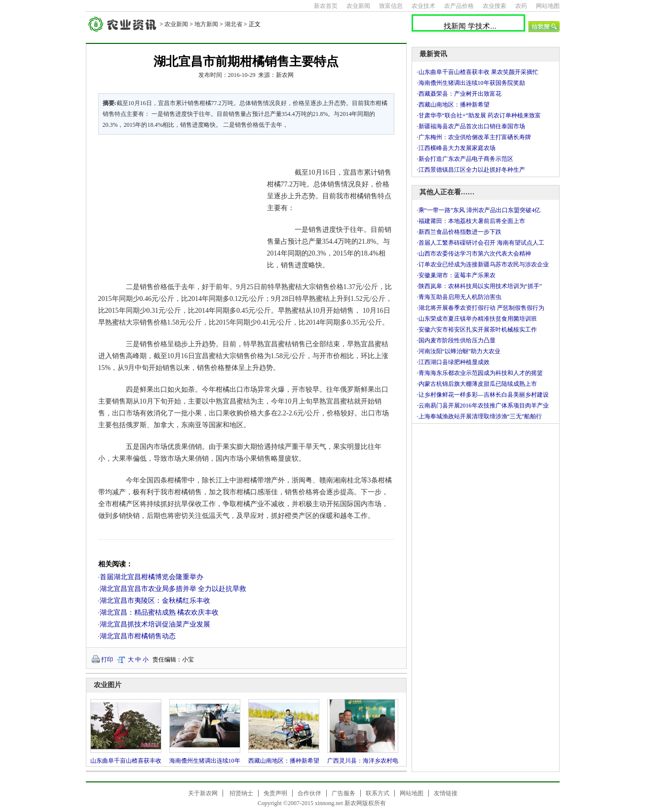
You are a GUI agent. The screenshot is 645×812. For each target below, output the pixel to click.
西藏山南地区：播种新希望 (284, 761)
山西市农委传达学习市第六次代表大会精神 (475, 254)
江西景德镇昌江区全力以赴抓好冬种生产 (472, 170)
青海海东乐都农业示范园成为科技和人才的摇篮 (481, 373)
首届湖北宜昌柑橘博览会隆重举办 (152, 577)
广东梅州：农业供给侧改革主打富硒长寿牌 (475, 137)
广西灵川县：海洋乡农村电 (363, 761)
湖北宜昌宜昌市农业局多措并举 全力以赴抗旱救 (173, 589)
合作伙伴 (309, 793)
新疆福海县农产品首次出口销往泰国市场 (472, 126)
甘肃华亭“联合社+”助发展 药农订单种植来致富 (480, 115)
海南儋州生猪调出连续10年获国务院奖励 (472, 83)
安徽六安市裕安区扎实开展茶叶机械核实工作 (478, 330)
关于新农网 (203, 793)
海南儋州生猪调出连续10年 (205, 761)
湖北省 (233, 24)
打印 (107, 660)
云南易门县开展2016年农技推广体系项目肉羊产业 (484, 406)
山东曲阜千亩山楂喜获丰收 (126, 761)
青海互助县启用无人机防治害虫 (460, 297)
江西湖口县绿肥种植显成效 (454, 362)
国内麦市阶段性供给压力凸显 (457, 340)
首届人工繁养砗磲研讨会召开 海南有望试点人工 (481, 243)
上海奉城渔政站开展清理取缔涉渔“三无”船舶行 (480, 416)
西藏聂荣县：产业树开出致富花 (460, 94)
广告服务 (343, 793)
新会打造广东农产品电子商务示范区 (466, 159)
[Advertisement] (177, 209)
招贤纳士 (241, 793)
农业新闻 (358, 6)
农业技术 (423, 6)
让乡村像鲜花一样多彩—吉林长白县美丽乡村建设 (484, 395)
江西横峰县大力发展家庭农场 (457, 148)
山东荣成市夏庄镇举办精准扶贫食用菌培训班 (478, 319)
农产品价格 (459, 6)
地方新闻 (206, 24)
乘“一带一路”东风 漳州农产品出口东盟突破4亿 (480, 210)
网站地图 (548, 6)
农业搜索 (494, 6)
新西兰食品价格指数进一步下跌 (460, 232)
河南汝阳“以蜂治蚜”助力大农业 (460, 351)
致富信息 (391, 6)
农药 (521, 6)
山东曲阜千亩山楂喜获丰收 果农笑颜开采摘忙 (478, 72)
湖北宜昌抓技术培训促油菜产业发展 (155, 624)
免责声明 (275, 793)
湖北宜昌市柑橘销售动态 (138, 636)
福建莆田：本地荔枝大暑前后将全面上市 (472, 221)
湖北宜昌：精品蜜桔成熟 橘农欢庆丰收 (159, 612)
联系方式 (378, 793)
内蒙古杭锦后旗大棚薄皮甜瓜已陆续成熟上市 (478, 384)
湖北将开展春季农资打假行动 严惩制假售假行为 (481, 308)
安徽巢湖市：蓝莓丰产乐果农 (457, 275)
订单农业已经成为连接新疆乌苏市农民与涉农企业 (484, 264)
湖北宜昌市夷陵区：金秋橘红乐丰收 (155, 601)
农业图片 (108, 685)
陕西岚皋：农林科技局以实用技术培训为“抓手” (480, 286)
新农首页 (326, 6)
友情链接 (446, 793)
